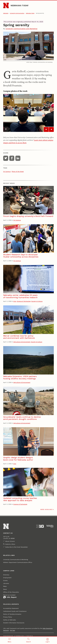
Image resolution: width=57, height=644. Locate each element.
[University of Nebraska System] (50, 526)
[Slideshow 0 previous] (46, 129)
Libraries (6, 583)
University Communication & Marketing (16, 560)
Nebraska (6, 13)
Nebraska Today (20, 5)
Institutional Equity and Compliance (15, 611)
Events (5, 581)
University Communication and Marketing (21, 29)
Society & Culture (37, 301)
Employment (7, 578)
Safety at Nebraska (10, 620)
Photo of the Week (18, 172)
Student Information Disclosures (14, 623)
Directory (6, 575)
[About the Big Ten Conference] (40, 526)
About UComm (10, 541)
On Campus (7, 172)
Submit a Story (10, 544)
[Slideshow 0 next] (51, 129)
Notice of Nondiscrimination (12, 614)
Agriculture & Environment (22, 342)
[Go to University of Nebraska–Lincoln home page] (6, 5)
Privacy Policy (8, 617)
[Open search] (29, 640)
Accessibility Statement (11, 608)
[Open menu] (10, 640)
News (5, 589)
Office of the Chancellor (11, 592)
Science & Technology (24, 301)
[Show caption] (6, 129)
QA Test (12, 630)
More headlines (46, 509)
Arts (15, 301)
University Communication (17, 13)
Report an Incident (10, 596)
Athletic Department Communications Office (18, 562)
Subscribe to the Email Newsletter (17, 547)
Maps (5, 586)
